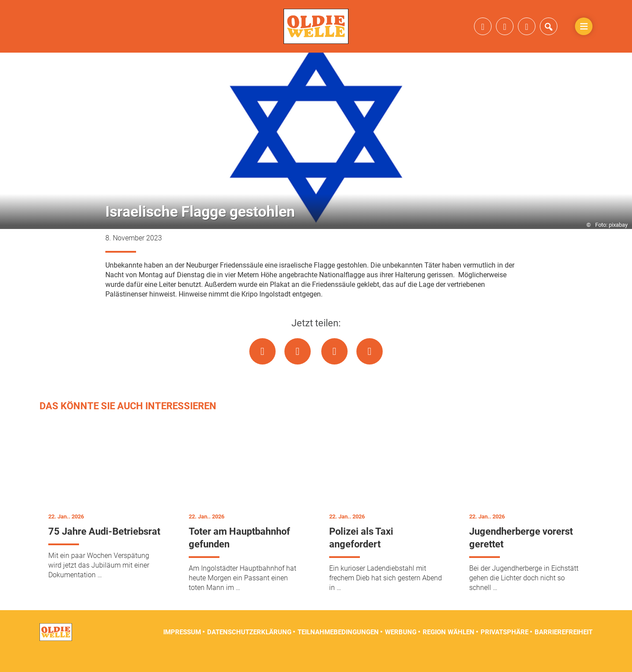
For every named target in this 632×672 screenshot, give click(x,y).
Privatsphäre (505, 650)
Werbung (401, 650)
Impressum (182, 650)
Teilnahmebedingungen (338, 650)
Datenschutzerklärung (249, 650)
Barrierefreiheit (564, 650)
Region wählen (449, 650)
